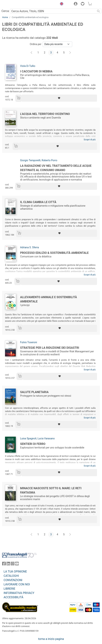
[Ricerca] (98, 11)
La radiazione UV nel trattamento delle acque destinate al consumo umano (56, 168)
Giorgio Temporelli (30, 160)
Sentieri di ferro (33, 444)
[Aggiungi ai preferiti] (59, 98)
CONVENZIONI (13, 580)
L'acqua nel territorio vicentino (45, 114)
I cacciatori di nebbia (36, 71)
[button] (61, 4)
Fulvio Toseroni (29, 342)
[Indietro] (32, 53)
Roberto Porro (49, 160)
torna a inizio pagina (51, 639)
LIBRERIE (9, 589)
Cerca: (5, 11)
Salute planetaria (34, 392)
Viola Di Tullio (28, 66)
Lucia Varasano (46, 438)
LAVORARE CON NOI (17, 584)
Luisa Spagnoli (28, 438)
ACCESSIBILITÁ (13, 597)
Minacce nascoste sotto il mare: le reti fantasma (51, 490)
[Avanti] (70, 53)
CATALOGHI (11, 576)
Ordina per (36, 44)
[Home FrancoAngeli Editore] (14, 4)
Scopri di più (90, 140)
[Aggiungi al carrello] (18, 98)
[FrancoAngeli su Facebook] (4, 564)
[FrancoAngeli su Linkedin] (8, 564)
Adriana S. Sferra (29, 247)
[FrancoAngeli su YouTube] (17, 564)
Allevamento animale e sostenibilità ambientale (48, 299)
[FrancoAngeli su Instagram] (13, 564)
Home (5, 17)
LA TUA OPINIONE (15, 572)
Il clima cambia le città (38, 202)
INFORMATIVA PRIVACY (19, 593)
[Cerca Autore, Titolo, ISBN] (53, 11)
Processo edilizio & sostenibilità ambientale (54, 253)
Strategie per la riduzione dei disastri (50, 348)
